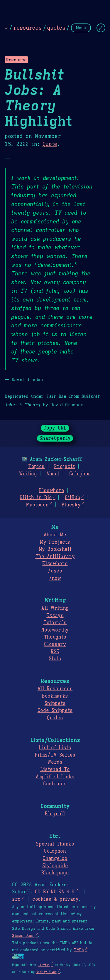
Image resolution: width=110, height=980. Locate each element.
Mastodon (37, 505)
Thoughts (55, 637)
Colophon (80, 474)
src (16, 899)
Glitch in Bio (36, 498)
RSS (55, 652)
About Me (55, 535)
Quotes (55, 718)
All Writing (55, 608)
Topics (36, 467)
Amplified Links (55, 777)
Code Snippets (55, 710)
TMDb (79, 950)
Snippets (55, 703)
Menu (81, 28)
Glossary (55, 644)
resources (27, 28)
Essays (55, 616)
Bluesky (71, 505)
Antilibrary (55, 557)
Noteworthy (55, 630)
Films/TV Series (55, 755)
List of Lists (55, 748)
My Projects (55, 542)
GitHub (72, 498)
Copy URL (55, 428)
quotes (56, 28)
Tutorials (55, 623)
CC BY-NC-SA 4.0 (55, 892)
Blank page (55, 873)
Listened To (55, 769)
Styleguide (55, 866)
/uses (55, 571)
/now (55, 578)
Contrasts (55, 784)
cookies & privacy (55, 899)
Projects (64, 467)
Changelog (55, 858)
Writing (28, 474)
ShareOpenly (55, 438)
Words (55, 762)
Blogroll (55, 814)
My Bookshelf (55, 549)
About (53, 474)
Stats (55, 659)
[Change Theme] (101, 28)
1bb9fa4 (44, 965)
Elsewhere (52, 491)
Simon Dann (23, 936)
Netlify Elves (46, 972)
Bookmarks (55, 696)
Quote (50, 144)
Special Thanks (55, 844)
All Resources (55, 689)
